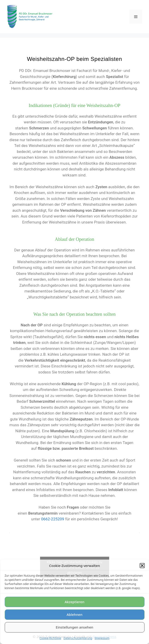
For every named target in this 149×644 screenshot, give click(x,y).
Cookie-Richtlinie (50, 638)
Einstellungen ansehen (74, 627)
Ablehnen (74, 614)
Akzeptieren (75, 602)
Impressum (102, 638)
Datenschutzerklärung (78, 638)
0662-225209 (53, 519)
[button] (142, 566)
